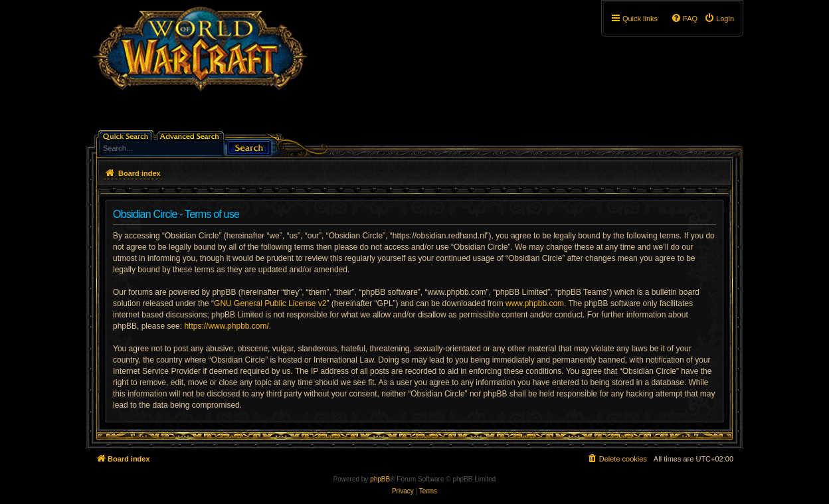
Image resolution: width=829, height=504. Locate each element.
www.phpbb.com (535, 303)
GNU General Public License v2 (270, 303)
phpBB (380, 479)
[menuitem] (719, 19)
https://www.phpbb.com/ (226, 326)
